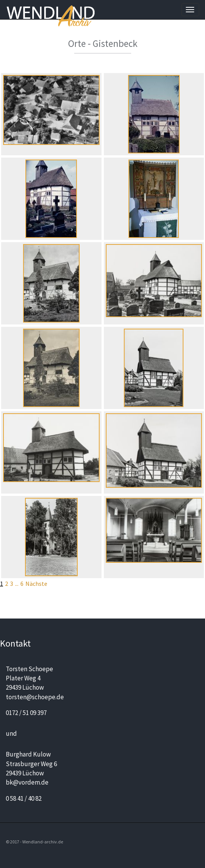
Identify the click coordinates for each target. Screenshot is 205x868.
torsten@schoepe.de (35, 697)
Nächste (36, 584)
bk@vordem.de (27, 782)
